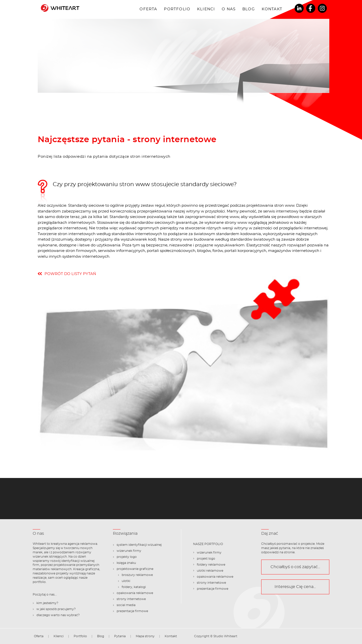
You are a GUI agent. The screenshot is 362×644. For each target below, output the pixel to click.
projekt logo (206, 559)
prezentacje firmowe (132, 611)
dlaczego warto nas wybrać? (58, 615)
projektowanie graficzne (135, 569)
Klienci (206, 9)
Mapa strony (145, 636)
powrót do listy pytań (70, 274)
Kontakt (272, 9)
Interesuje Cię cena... (295, 587)
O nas (229, 9)
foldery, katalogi (134, 587)
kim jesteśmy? (47, 603)
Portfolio (177, 9)
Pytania (120, 636)
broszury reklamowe (137, 575)
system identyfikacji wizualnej (139, 545)
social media (126, 605)
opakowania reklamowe (135, 593)
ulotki (126, 581)
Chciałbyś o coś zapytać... (295, 567)
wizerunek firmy (129, 551)
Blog (249, 9)
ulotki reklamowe (210, 571)
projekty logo (127, 557)
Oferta (148, 9)
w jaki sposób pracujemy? (56, 609)
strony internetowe (131, 599)
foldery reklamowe (211, 565)
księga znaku (126, 563)
